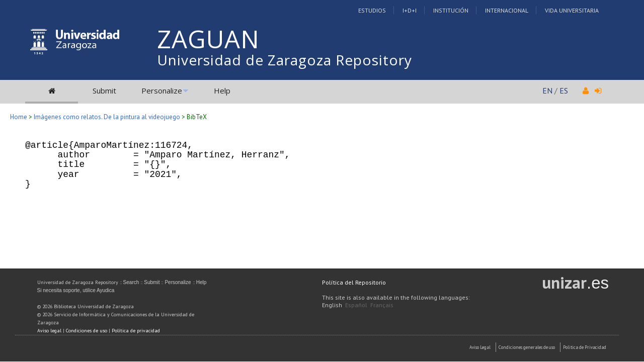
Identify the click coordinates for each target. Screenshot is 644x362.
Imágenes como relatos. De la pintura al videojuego (107, 117)
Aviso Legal (480, 347)
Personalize (162, 90)
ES (564, 90)
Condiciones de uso (87, 331)
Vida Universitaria (572, 10)
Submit (104, 90)
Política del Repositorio (354, 282)
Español (356, 305)
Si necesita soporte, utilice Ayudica (76, 290)
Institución (451, 10)
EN (547, 90)
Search (131, 282)
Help (222, 90)
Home (19, 117)
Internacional (507, 10)
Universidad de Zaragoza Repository (285, 60)
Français (382, 305)
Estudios (372, 10)
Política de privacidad (136, 331)
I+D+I (410, 10)
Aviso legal (49, 331)
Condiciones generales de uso (527, 347)
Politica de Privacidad (585, 347)
